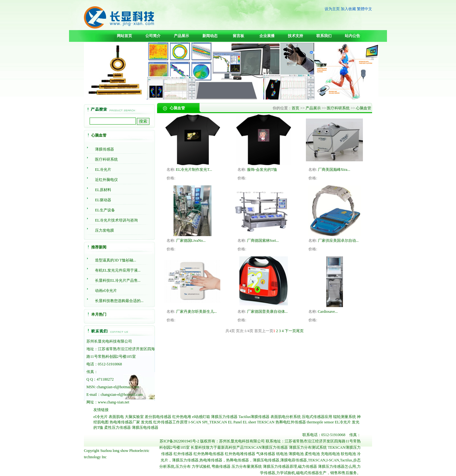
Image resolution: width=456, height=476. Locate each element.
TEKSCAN (266, 422)
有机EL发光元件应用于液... (118, 270)
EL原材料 (103, 190)
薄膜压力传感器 (224, 417)
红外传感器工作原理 (170, 422)
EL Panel (235, 422)
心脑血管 (364, 108)
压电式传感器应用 (317, 417)
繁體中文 (364, 9)
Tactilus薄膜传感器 (254, 417)
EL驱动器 (103, 200)
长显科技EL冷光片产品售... (118, 280)
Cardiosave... (328, 312)
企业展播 (267, 36)
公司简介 (153, 36)
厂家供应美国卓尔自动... (338, 241)
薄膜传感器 (104, 149)
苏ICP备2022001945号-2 (179, 441)
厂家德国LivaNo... (191, 241)
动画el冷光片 (106, 291)
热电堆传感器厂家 (125, 422)
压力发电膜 (104, 230)
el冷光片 (101, 417)
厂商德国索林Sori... (263, 241)
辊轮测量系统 (345, 417)
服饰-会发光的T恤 (262, 170)
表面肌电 (116, 417)
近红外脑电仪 (106, 180)
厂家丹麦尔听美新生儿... (196, 312)
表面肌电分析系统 (286, 417)
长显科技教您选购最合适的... (119, 301)
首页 (295, 108)
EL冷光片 (103, 170)
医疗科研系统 (106, 159)
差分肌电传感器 (158, 417)
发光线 (147, 422)
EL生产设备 (105, 210)
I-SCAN (195, 422)
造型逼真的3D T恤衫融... (116, 260)
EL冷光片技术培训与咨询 (116, 220)
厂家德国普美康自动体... (267, 312)
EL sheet (250, 422)
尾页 (300, 331)
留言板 (238, 36)
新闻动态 (210, 36)
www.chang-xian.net (114, 402)
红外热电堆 (182, 417)
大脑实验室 (134, 417)
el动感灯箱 (201, 417)
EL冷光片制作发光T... (194, 170)
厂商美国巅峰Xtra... (334, 170)
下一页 (290, 331)
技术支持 (295, 36)
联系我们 (324, 36)
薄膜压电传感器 (145, 428)
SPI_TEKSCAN (215, 422)
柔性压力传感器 (117, 428)
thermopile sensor (320, 422)
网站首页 (124, 36)
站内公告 (352, 36)
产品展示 (181, 36)
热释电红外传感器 (291, 422)
